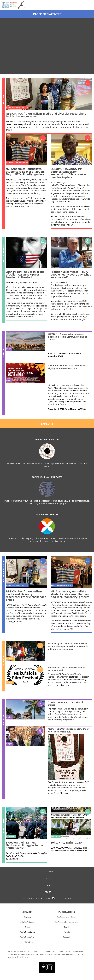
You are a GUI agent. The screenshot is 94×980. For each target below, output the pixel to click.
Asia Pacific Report (47, 514)
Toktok (67, 927)
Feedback (48, 885)
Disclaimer (48, 872)
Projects (67, 932)
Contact (48, 878)
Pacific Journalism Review (47, 477)
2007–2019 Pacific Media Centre (36, 899)
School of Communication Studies (50, 951)
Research (67, 937)
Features (27, 917)
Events (27, 927)
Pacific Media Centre (27, 932)
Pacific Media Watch (47, 440)
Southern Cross (27, 942)
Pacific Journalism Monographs (67, 922)
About (48, 892)
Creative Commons (63, 899)
